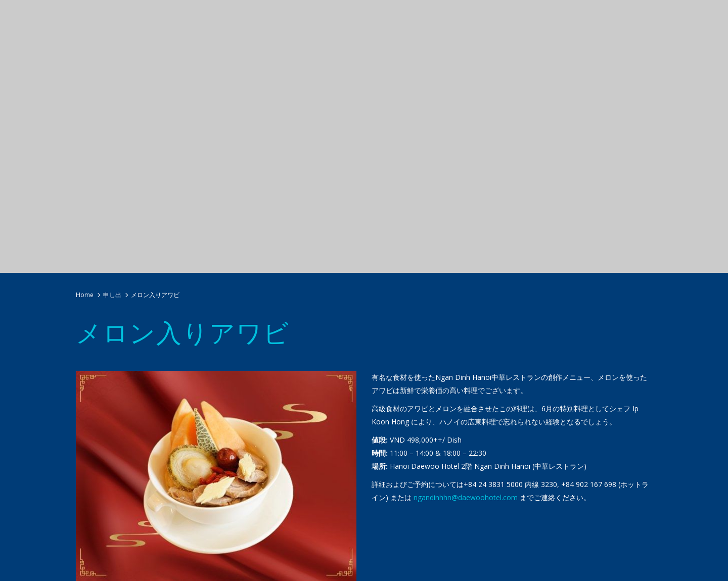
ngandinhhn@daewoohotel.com (466, 497)
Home (85, 295)
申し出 (112, 295)
